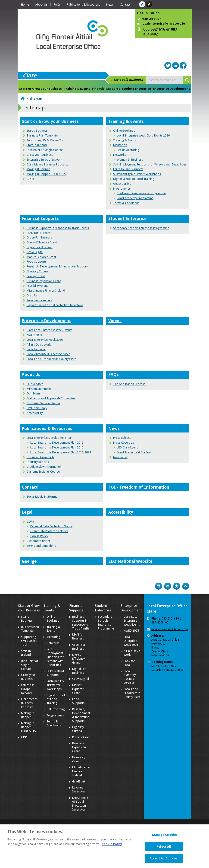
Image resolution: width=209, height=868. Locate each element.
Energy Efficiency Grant (42, 242)
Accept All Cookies (164, 861)
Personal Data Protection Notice (51, 526)
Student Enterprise (136, 89)
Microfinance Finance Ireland (46, 291)
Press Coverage (124, 443)
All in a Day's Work (39, 345)
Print (159, 586)
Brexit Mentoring (128, 150)
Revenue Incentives (39, 300)
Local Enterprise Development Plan (50, 438)
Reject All (164, 849)
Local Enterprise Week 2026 (45, 340)
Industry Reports (38, 462)
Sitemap (36, 99)
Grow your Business (40, 155)
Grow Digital (35, 252)
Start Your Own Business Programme (141, 193)
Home (25, 5)
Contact (125, 5)
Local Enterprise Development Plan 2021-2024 (61, 452)
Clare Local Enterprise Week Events (49, 330)
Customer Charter (38, 541)
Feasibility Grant (37, 286)
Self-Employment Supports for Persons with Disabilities (150, 164)
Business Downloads (40, 457)
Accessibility (35, 413)
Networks (120, 155)
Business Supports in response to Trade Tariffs (58, 228)
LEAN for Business (39, 233)
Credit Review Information (44, 467)
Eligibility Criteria (38, 271)
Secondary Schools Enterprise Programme (141, 228)
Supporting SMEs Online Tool (46, 140)
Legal (27, 512)
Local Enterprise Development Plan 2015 (57, 443)
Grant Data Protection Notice (49, 531)
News (110, 5)
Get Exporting (122, 184)
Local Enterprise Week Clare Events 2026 (143, 135)
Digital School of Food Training (134, 179)
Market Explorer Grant (41, 257)
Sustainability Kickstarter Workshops (137, 174)
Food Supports (37, 262)
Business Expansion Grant (44, 281)
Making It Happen (38, 169)
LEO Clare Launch (128, 447)
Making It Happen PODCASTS (46, 174)
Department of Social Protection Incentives (55, 305)
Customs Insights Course (43, 472)
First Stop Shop (37, 408)
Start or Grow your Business (41, 89)
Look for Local (36, 349)
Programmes (122, 189)
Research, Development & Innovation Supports (58, 266)
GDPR (30, 179)
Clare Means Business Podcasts (47, 164)
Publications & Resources (83, 5)
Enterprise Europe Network (44, 160)
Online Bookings (124, 131)
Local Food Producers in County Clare (51, 359)
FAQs (57, 5)
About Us (41, 5)
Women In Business (130, 160)
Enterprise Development (172, 89)
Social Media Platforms (42, 497)
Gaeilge (29, 561)
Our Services (35, 384)
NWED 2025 (34, 335)
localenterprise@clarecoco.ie (163, 24)
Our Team (33, 393)
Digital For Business (40, 247)
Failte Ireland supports (128, 169)
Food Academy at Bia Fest (134, 452)
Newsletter (120, 457)
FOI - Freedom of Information (139, 487)
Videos (115, 321)
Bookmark (177, 586)
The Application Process (129, 384)
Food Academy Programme (135, 198)
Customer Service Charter (44, 403)
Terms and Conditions (41, 546)
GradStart (33, 295)
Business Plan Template (42, 135)
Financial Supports (106, 89)
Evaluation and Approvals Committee (51, 398)
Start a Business (37, 131)
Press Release (122, 438)
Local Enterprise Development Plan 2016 (57, 447)
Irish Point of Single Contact (45, 150)
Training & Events (77, 89)
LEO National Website (130, 561)
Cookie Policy (39, 536)
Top (186, 586)
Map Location (151, 19)
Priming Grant (36, 276)
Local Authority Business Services (48, 354)
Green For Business (39, 237)
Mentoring (120, 145)
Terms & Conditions (126, 203)
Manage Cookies (165, 838)
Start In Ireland (37, 145)
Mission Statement (39, 389)
